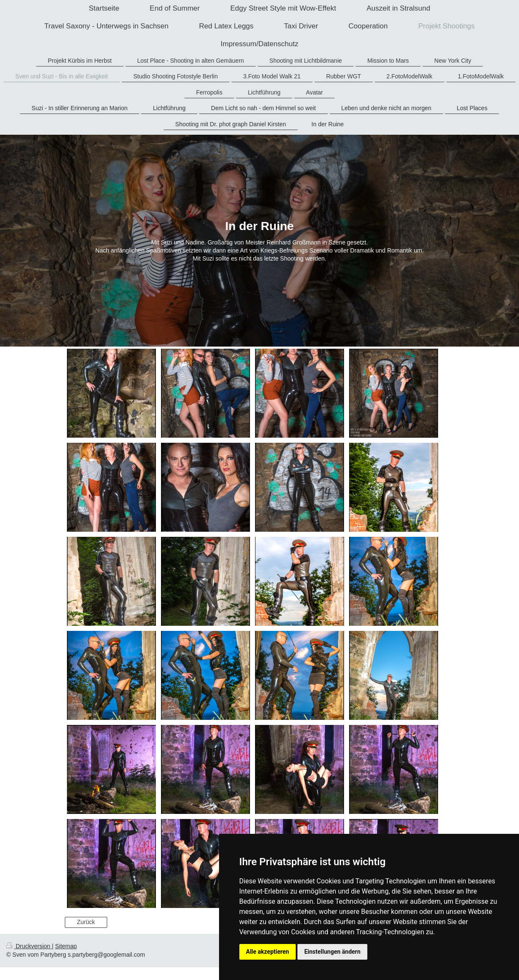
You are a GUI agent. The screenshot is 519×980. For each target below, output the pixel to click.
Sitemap (66, 946)
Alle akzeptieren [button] (268, 952)
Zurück (86, 922)
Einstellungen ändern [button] (332, 952)
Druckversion (29, 946)
